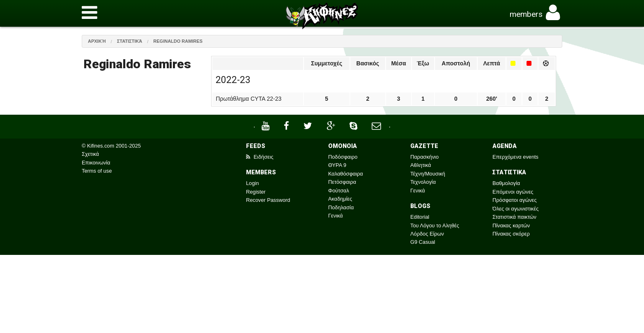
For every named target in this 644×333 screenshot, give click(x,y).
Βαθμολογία (506, 183)
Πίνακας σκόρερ (511, 234)
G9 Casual (423, 242)
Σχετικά (90, 154)
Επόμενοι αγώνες (513, 192)
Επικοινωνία (96, 163)
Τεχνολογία (423, 182)
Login (252, 183)
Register (256, 192)
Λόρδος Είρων (427, 234)
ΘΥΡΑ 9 (337, 165)
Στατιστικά (130, 41)
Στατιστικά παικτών (514, 217)
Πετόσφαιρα (342, 182)
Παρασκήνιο (424, 157)
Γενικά (336, 216)
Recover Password (268, 200)
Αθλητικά (421, 165)
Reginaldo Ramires (178, 41)
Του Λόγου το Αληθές (435, 225)
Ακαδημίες (340, 199)
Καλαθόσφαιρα (346, 174)
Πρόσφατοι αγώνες (515, 200)
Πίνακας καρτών (511, 225)
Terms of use (97, 171)
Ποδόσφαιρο (343, 157)
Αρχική (97, 41)
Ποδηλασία (341, 207)
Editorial (420, 217)
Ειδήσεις (260, 157)
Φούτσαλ (339, 191)
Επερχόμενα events (515, 157)
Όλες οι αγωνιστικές (515, 209)
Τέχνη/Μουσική (428, 174)
